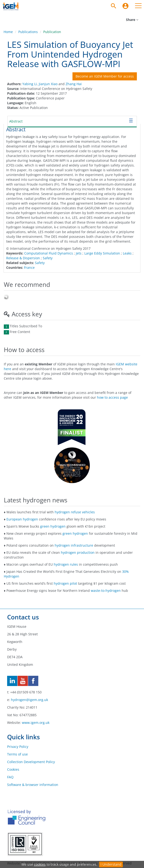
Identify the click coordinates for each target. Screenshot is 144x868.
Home (8, 32)
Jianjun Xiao (48, 84)
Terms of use (17, 754)
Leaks (127, 253)
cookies (40, 864)
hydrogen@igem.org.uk (29, 700)
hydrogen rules (66, 564)
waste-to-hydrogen (106, 591)
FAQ (10, 777)
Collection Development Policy (31, 762)
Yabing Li (30, 84)
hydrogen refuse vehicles (75, 512)
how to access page (112, 397)
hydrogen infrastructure (74, 545)
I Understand (111, 864)
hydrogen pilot (65, 583)
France (29, 267)
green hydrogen (53, 526)
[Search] (114, 6)
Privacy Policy (18, 747)
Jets (79, 253)
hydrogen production (78, 552)
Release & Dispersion (23, 258)
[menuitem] (125, 6)
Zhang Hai (74, 84)
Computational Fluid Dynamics (49, 253)
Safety (48, 258)
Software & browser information (33, 785)
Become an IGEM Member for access (105, 76)
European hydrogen (22, 519)
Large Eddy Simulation (102, 253)
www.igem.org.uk (36, 723)
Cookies (13, 769)
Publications (28, 32)
